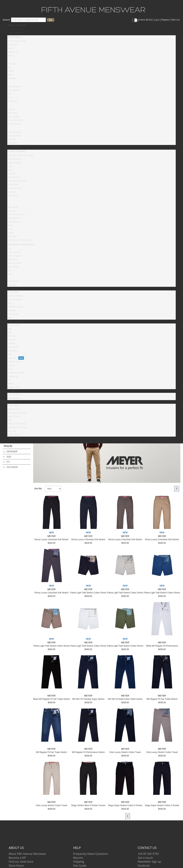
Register (165, 20)
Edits (13, 402)
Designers (16, 33)
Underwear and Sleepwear (20, 240)
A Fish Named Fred (16, 41)
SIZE (9, 457)
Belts (10, 332)
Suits (10, 249)
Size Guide (80, 866)
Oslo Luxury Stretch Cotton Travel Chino (125, 754)
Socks (10, 318)
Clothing (15, 147)
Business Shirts (14, 263)
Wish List (175, 20)
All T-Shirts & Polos (16, 214)
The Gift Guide (14, 395)
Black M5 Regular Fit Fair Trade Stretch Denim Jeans (51, 700)
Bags (10, 329)
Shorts (10, 229)
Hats (9, 354)
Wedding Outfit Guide (17, 427)
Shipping (78, 862)
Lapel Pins (12, 358)
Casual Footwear (15, 296)
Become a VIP (17, 858)
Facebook (144, 866)
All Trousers (13, 185)
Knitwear (11, 211)
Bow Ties (12, 336)
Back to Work (13, 416)
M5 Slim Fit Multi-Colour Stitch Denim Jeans (125, 700)
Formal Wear (13, 281)
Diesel (10, 56)
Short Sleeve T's (15, 218)
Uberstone (12, 143)
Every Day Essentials (17, 413)
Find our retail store (21, 862)
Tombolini (12, 139)
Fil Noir (11, 71)
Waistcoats (12, 259)
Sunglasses (13, 376)
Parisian (11, 109)
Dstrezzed (12, 64)
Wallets (11, 384)
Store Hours (16, 866)
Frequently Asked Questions (91, 854)
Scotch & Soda (14, 136)
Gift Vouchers (14, 398)
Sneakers (12, 310)
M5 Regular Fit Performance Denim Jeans (88, 754)
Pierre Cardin (13, 117)
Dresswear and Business (21, 244)
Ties (9, 270)
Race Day (12, 285)
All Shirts (11, 174)
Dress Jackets (14, 252)
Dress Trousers (14, 256)
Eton (9, 67)
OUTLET (15, 438)
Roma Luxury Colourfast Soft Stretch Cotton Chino (51, 541)
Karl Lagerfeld (14, 90)
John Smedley (14, 87)
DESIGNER (12, 452)
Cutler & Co (13, 52)
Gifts (13, 391)
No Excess (12, 101)
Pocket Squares (15, 362)
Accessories (13, 314)
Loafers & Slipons (15, 307)
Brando (11, 48)
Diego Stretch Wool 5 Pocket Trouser (88, 805)
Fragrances (13, 351)
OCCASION (12, 467)
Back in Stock (14, 409)
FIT (8, 462)
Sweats (11, 233)
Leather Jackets (15, 163)
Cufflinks (11, 343)
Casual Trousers (15, 188)
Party (10, 420)
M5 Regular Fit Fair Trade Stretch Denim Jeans (162, 700)
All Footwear (13, 292)
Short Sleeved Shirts (17, 181)
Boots (10, 303)
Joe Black (12, 78)
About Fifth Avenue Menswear (27, 854)
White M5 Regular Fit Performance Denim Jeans (162, 647)
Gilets (10, 170)
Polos (10, 225)
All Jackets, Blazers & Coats (20, 155)
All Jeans (12, 192)
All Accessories (14, 325)
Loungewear (13, 207)
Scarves (11, 365)
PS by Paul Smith (15, 120)
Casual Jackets (14, 159)
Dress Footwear (15, 299)
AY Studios (12, 45)
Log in (157, 20)
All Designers (15, 37)
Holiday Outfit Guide (17, 424)
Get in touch (145, 858)
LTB (9, 94)
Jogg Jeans (13, 196)
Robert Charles (14, 132)
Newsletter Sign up (149, 862)
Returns (78, 858)
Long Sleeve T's (15, 222)
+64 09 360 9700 (148, 854)
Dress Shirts (13, 267)
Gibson (11, 75)
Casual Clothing (16, 151)
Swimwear (12, 236)
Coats (10, 166)
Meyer (10, 98)
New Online (17, 29)
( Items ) (143, 20)
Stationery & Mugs (16, 373)
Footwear (15, 289)
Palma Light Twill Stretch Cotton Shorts (88, 593)
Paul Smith (12, 113)
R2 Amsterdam (14, 124)
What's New (13, 405)
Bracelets (12, 340)
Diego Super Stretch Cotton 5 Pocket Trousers (125, 807)
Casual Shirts (13, 177)
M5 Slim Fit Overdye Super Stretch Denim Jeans (88, 700)
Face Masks (13, 347)
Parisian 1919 (14, 387)
